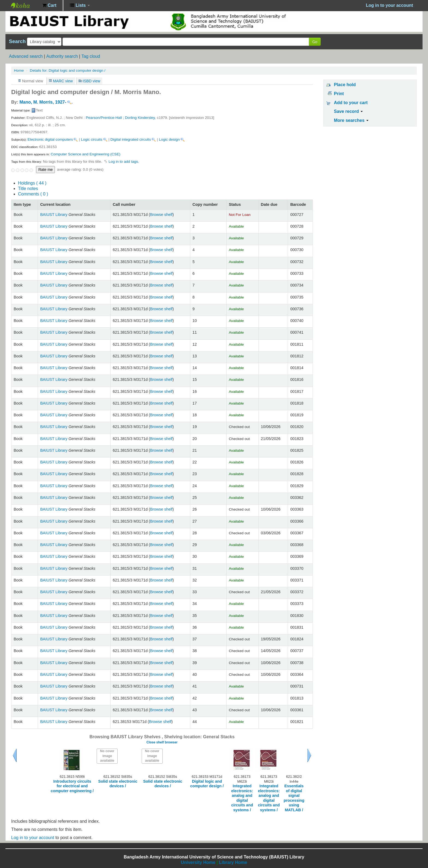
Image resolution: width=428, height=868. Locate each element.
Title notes (28, 189)
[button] (49, 5)
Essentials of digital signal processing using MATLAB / (294, 798)
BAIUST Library (25, 5)
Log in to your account (33, 838)
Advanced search (26, 56)
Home (19, 70)
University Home (198, 862)
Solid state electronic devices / (118, 784)
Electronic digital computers (50, 139)
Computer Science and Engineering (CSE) (86, 154)
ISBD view (91, 81)
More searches (351, 120)
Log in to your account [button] (390, 5)
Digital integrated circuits (131, 139)
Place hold (345, 85)
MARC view (63, 81)
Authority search (62, 56)
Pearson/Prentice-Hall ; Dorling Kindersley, (121, 118)
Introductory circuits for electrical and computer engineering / (72, 786)
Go (315, 42)
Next (309, 755)
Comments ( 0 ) (33, 194)
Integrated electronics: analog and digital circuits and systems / (242, 798)
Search (17, 41)
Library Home (233, 862)
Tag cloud (91, 56)
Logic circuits (92, 139)
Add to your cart (351, 103)
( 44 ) (32, 183)
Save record (348, 111)
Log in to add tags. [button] (124, 162)
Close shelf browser (162, 742)
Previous (15, 755)
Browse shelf (161, 215)
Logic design (169, 139)
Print (339, 94)
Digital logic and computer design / (68, 70)
